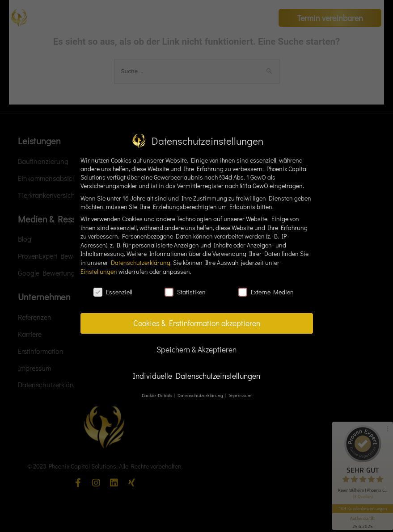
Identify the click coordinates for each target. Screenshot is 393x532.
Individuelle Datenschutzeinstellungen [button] (196, 376)
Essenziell (113, 292)
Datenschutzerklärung (141, 262)
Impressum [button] (240, 395)
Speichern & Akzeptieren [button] (196, 350)
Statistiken (185, 292)
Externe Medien (266, 292)
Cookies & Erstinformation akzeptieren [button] (197, 323)
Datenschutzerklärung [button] (201, 395)
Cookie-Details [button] (157, 395)
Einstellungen (99, 271)
